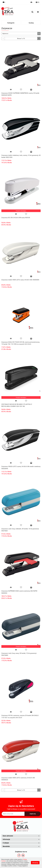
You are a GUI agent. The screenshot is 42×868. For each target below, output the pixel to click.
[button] (37, 2)
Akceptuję (35, 863)
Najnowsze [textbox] (5, 34)
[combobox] (21, 34)
